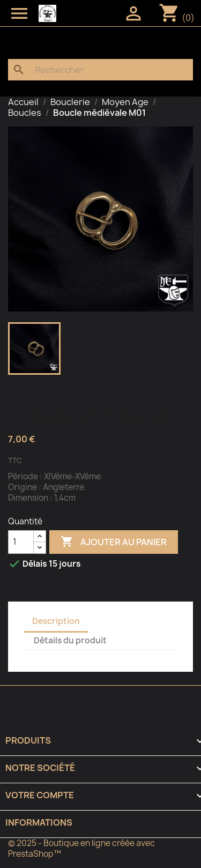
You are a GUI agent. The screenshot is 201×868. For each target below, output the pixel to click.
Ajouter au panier (114, 542)
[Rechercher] (100, 70)
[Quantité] (21, 542)
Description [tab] (56, 621)
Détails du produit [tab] (70, 640)
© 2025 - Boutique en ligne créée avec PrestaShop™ (81, 848)
